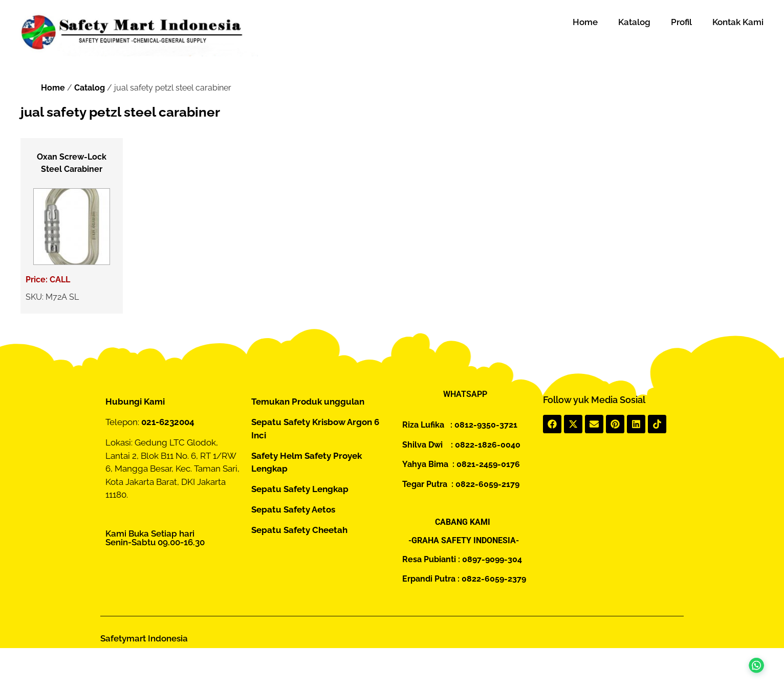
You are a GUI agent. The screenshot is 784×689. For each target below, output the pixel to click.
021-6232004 (168, 422)
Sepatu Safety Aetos (293, 509)
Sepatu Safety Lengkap (300, 489)
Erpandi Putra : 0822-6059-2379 (464, 579)
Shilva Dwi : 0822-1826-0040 (461, 445)
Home (585, 22)
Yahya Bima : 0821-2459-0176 (461, 464)
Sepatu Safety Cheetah (299, 530)
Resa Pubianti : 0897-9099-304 (462, 559)
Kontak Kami (738, 22)
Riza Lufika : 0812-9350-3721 (460, 425)
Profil (681, 22)
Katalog (634, 22)
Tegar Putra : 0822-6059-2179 (461, 484)
